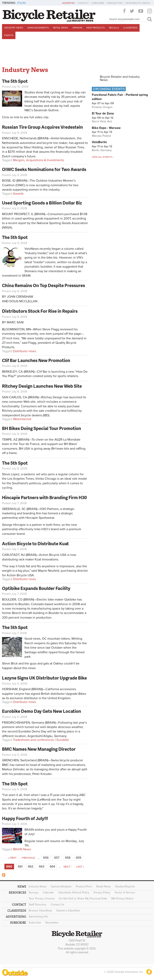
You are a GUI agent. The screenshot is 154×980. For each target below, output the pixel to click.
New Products (96, 28)
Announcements (38, 28)
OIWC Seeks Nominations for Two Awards (44, 169)
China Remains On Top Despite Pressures (44, 285)
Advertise (68, 3)
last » (80, 867)
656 (46, 858)
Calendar (48, 893)
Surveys (34, 893)
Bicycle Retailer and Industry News (120, 78)
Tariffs (22, 3)
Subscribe (98, 3)
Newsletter (115, 3)
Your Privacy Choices (42, 899)
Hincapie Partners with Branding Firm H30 (44, 497)
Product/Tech (84, 886)
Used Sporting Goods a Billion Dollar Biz (42, 203)
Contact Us (57, 905)
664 (52, 867)
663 (42, 867)
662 (31, 867)
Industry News (14, 28)
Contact (83, 3)
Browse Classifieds (40, 911)
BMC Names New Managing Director (39, 749)
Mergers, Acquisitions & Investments (38, 160)
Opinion (77, 28)
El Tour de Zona (103, 113)
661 (20, 867)
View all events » (103, 157)
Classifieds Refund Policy (74, 893)
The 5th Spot (15, 81)
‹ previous (28, 858)
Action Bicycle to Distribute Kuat (35, 544)
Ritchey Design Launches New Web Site (42, 386)
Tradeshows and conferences (33, 740)
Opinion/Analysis (61, 886)
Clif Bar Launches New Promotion (36, 360)
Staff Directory (37, 905)
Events (9, 35)
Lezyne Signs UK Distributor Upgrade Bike (44, 678)
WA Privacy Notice (122, 899)
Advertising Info (38, 917)
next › (68, 867)
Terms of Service (125, 893)
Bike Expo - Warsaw (106, 128)
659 (79, 858)
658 (68, 858)
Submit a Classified (68, 911)
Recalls (114, 28)
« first (12, 858)
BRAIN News (22, 849)
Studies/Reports (125, 886)
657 (57, 858)
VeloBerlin (99, 142)
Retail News (61, 28)
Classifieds (130, 28)
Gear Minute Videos (138, 3)
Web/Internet (22, 419)
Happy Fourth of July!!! (25, 818)
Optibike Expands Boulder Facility (36, 588)
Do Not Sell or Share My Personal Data (83, 899)
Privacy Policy (102, 893)
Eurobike (63, 740)
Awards (18, 194)
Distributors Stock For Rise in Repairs (40, 311)
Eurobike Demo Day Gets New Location (42, 711)
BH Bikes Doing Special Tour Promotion (42, 428)
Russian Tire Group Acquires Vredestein (42, 127)
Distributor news (24, 351)
